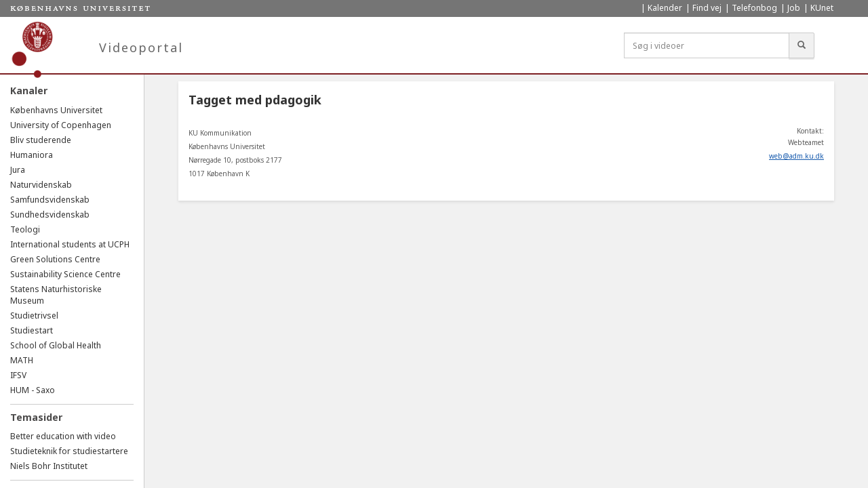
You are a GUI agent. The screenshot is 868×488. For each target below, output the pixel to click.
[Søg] (802, 45)
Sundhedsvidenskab (50, 215)
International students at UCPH (70, 244)
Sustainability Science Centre (65, 274)
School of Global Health (56, 345)
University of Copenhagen (61, 125)
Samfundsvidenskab (50, 200)
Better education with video (63, 436)
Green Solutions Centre (55, 259)
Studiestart (32, 330)
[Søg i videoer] (707, 45)
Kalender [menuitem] (665, 8)
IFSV (18, 375)
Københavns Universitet (56, 110)
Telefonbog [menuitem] (754, 8)
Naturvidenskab (41, 185)
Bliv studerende (41, 140)
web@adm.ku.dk (796, 156)
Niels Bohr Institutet (49, 466)
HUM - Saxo (33, 390)
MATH (22, 360)
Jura (18, 170)
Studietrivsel (34, 316)
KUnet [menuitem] (822, 8)
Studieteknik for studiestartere (69, 451)
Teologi (25, 229)
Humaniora (32, 155)
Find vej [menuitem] (707, 8)
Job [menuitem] (794, 8)
